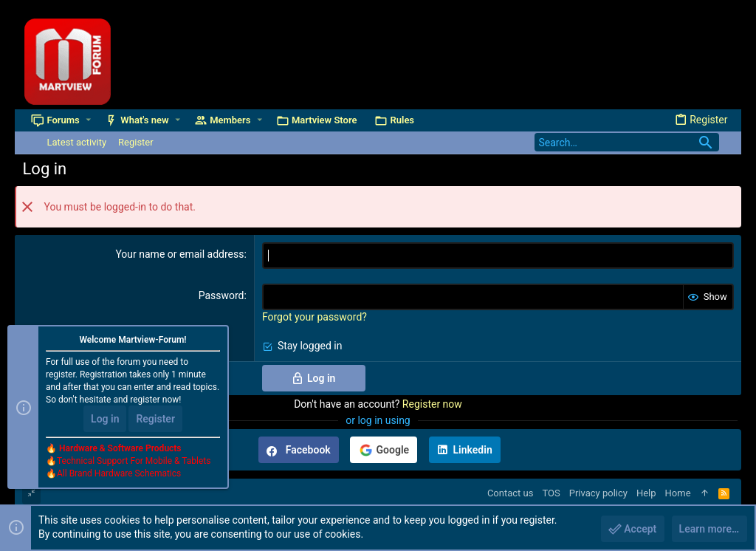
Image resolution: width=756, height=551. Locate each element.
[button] (88, 120)
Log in (105, 420)
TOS (551, 493)
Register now (432, 404)
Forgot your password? (315, 317)
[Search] (627, 142)
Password (221, 295)
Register (155, 420)
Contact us (511, 493)
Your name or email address (179, 254)
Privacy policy (598, 493)
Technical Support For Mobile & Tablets (134, 462)
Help (646, 493)
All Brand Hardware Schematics (119, 474)
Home (678, 493)
